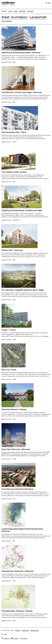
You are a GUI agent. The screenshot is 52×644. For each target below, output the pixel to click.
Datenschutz (35, 630)
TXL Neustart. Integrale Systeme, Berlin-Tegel (23, 290)
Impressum (25, 630)
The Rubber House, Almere (14, 172)
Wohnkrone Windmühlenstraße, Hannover (21, 53)
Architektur (20, 17)
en (49, 3)
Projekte (4, 11)
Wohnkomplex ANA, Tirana (14, 132)
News (16, 11)
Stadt (6, 17)
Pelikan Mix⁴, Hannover (12, 250)
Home (10, 11)
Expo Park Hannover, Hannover (16, 449)
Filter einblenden (7, 21)
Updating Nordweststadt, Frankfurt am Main (22, 210)
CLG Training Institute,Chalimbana (17, 489)
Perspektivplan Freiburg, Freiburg (17, 611)
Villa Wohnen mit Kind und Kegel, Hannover (22, 92)
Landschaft (38, 17)
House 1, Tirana (9, 330)
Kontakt (18, 630)
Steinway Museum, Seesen (14, 409)
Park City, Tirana (9, 370)
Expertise (30, 11)
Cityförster (22, 11)
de (46, 3)
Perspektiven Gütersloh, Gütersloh (18, 571)
